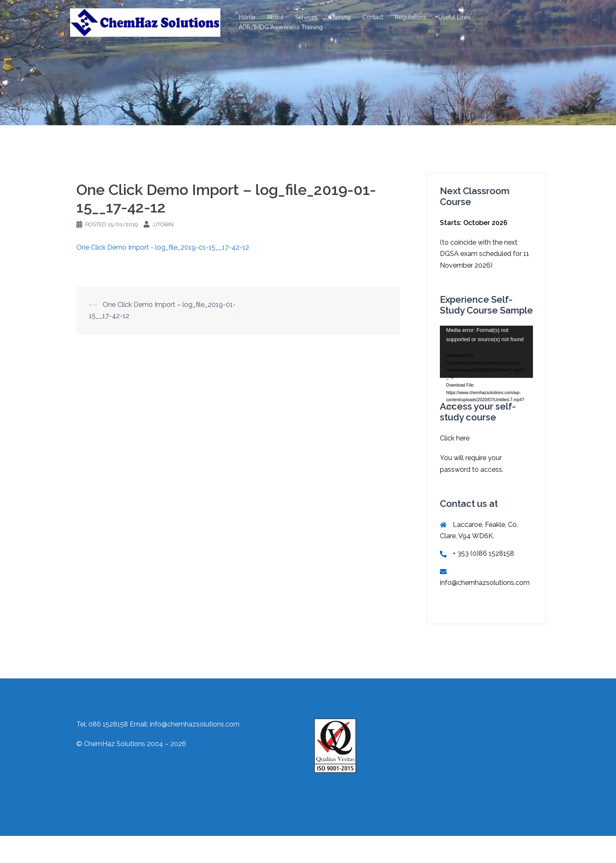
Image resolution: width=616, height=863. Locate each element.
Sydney (210, 849)
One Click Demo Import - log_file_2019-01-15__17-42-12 (163, 247)
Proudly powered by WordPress (119, 849)
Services (306, 17)
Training (340, 17)
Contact (373, 17)
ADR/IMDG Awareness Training (281, 27)
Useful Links (454, 17)
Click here (455, 438)
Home (247, 17)
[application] (486, 352)
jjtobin (163, 224)
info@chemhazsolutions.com (485, 583)
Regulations (411, 17)
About (275, 17)
